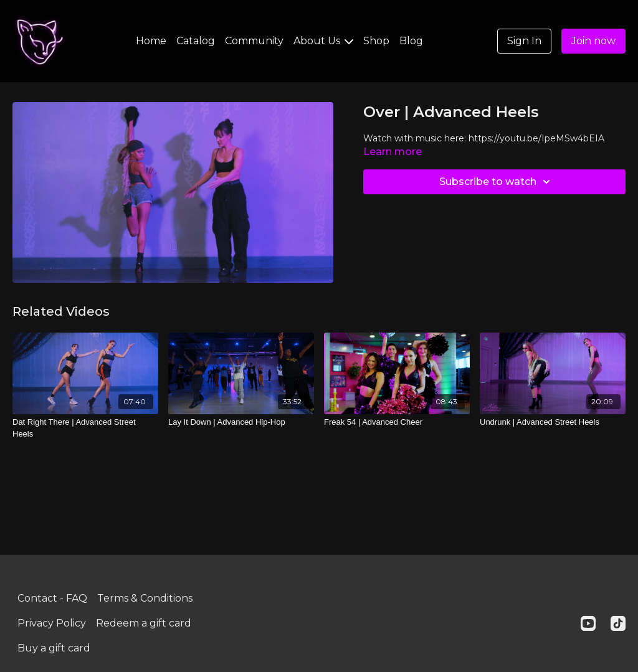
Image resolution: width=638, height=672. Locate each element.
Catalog (196, 41)
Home (151, 41)
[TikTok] (618, 623)
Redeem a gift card (144, 623)
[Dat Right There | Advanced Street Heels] (85, 428)
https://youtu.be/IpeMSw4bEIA (536, 138)
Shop (376, 41)
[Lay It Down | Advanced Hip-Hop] (241, 422)
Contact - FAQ (52, 598)
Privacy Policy (52, 623)
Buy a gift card (54, 648)
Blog (411, 41)
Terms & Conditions (145, 598)
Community (254, 41)
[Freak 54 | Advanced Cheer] (397, 422)
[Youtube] (588, 623)
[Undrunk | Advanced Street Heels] (553, 422)
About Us (323, 41)
